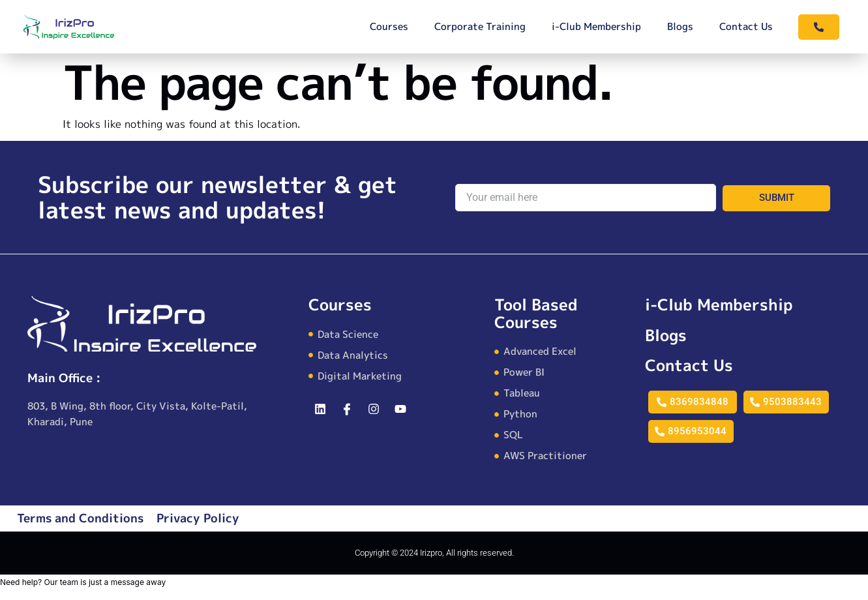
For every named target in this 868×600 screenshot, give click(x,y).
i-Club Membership (596, 26)
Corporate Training (480, 26)
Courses (389, 26)
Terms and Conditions (80, 518)
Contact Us (746, 26)
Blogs (680, 26)
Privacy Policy (198, 518)
